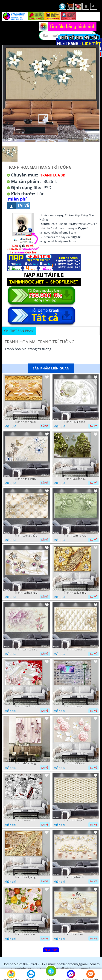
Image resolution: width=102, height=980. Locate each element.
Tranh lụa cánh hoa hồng (26, 706)
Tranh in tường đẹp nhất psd (76, 820)
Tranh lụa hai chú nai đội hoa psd (76, 877)
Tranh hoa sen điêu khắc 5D (26, 422)
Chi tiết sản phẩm (19, 331)
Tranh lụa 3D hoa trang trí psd (76, 422)
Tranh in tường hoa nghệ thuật (76, 650)
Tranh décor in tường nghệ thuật (26, 820)
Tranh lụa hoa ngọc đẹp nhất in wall (26, 593)
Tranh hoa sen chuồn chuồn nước (76, 934)
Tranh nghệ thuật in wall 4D (26, 479)
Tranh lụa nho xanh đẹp (76, 536)
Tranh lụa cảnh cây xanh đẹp (76, 479)
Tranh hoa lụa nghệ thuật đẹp (26, 877)
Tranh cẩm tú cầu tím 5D (26, 650)
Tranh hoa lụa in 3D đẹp (76, 593)
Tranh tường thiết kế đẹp (26, 536)
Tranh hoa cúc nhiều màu (26, 934)
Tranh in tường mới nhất (76, 706)
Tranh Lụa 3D (53, 175)
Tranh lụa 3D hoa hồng (76, 763)
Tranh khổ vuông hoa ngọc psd (26, 763)
